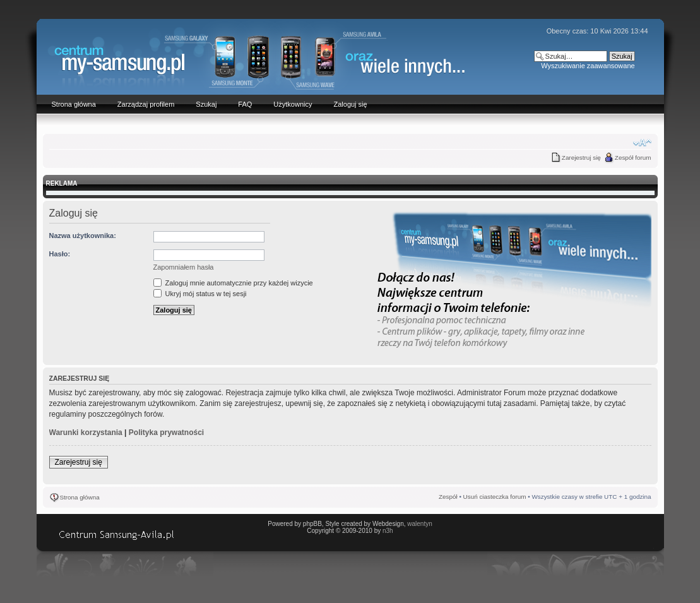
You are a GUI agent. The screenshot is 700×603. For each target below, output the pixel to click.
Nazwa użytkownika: (83, 236)
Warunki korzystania (86, 433)
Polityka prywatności (166, 433)
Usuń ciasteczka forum (495, 497)
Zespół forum (633, 158)
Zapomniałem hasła (184, 267)
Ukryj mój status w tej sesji (200, 294)
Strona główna (80, 497)
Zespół (448, 497)
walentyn (419, 524)
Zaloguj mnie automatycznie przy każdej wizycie (233, 283)
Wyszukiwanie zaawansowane (588, 66)
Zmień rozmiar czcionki (642, 143)
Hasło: (60, 254)
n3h (388, 531)
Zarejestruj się (581, 158)
